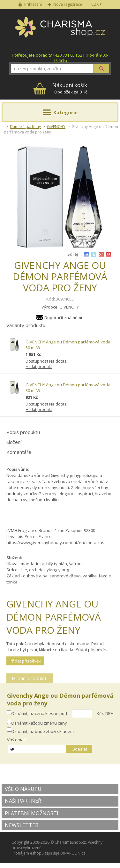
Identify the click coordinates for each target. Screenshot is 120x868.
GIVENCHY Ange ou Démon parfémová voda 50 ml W (68, 345)
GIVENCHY (56, 127)
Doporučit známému (64, 317)
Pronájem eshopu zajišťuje (35, 853)
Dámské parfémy (25, 127)
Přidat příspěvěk (25, 661)
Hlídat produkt (39, 367)
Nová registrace (68, 4)
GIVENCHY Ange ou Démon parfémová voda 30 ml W (68, 388)
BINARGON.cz (73, 853)
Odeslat (79, 749)
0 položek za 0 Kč (70, 88)
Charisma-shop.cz (60, 31)
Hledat (101, 68)
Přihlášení (33, 4)
